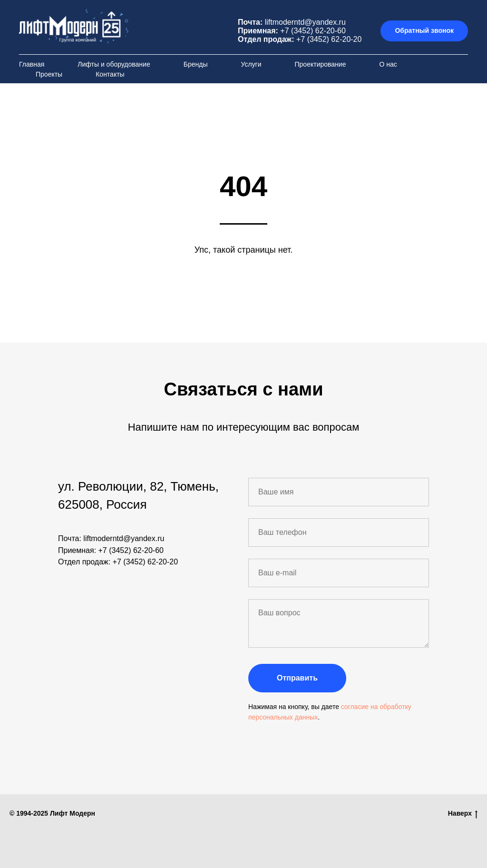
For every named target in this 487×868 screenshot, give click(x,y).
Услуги (251, 64)
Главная (32, 64)
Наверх (463, 814)
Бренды (196, 64)
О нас (388, 64)
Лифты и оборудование (114, 64)
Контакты (110, 74)
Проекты (49, 74)
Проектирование (321, 64)
